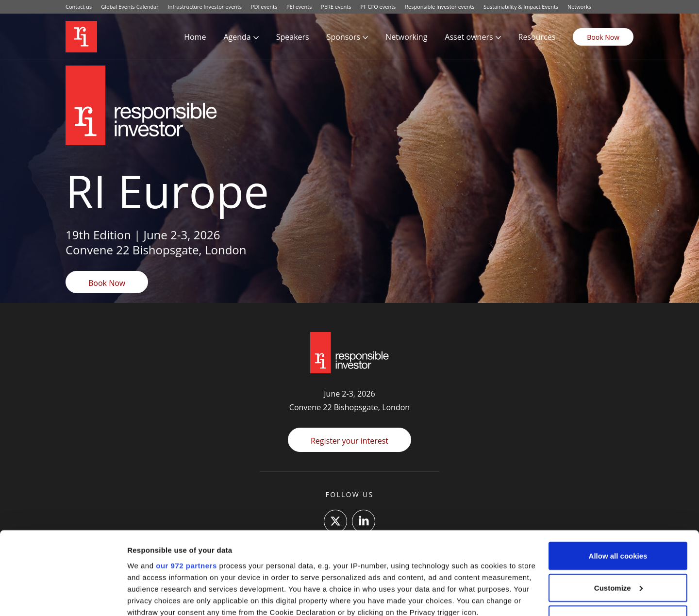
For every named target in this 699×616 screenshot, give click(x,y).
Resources (537, 37)
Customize (618, 512)
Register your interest (349, 441)
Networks (579, 7)
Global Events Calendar (130, 7)
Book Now (603, 37)
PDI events (264, 7)
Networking (406, 37)
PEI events (299, 7)
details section (466, 559)
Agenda (237, 37)
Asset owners (469, 37)
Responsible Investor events (440, 7)
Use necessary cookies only (618, 543)
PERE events (336, 7)
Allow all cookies (618, 480)
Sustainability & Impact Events (521, 7)
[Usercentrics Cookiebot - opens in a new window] (63, 597)
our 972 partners (186, 490)
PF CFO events (378, 7)
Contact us (79, 7)
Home (195, 37)
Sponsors (343, 37)
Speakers (293, 37)
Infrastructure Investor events (205, 7)
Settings (142, 597)
